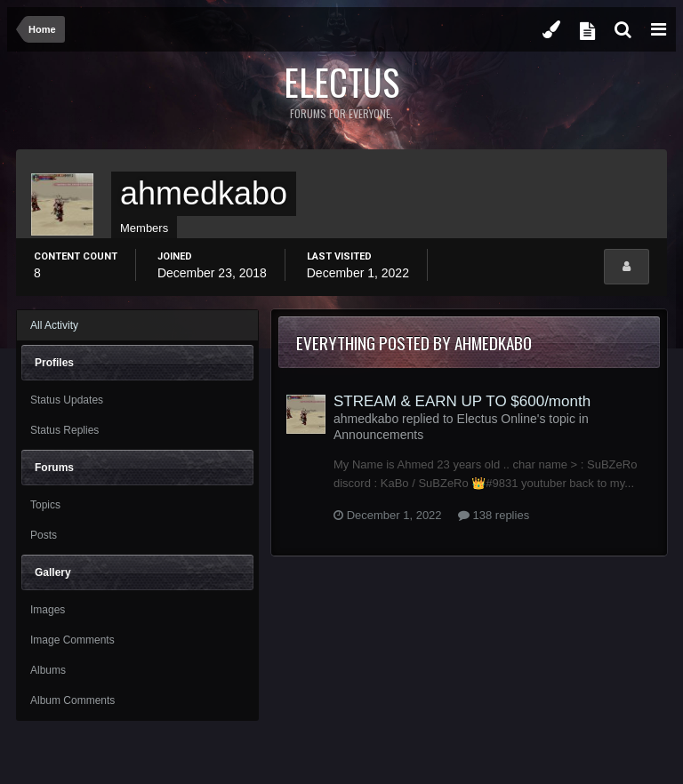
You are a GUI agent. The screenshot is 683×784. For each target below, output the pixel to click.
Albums (48, 670)
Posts (44, 535)
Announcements (378, 435)
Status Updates (67, 400)
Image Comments (72, 640)
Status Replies (64, 430)
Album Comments (72, 700)
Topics (45, 505)
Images (48, 610)
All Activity (54, 325)
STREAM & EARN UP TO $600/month (462, 401)
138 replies (494, 515)
